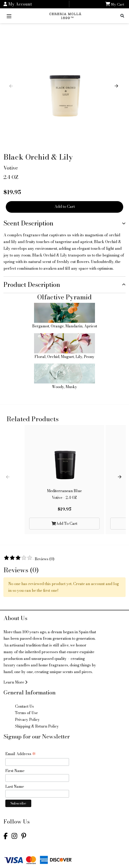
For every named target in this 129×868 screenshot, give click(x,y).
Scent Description (28, 223)
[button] (117, 89)
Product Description (32, 285)
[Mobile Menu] (9, 16)
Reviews (45, 559)
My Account (18, 4)
